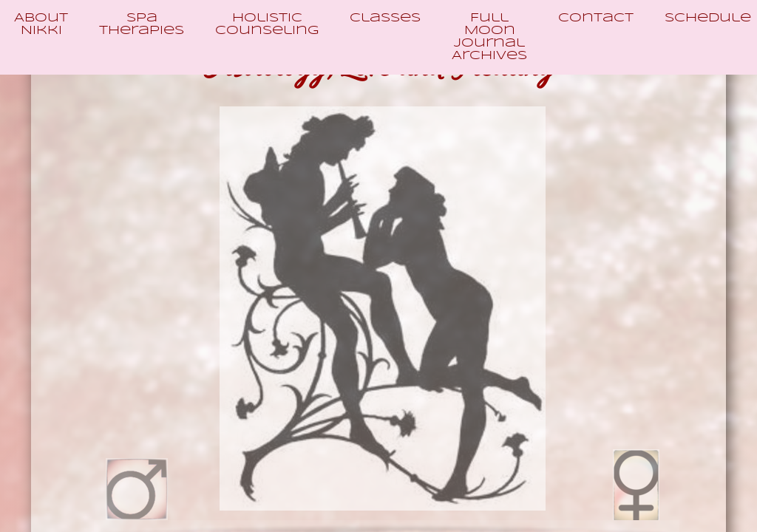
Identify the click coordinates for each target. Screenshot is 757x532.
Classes (385, 18)
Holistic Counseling (267, 24)
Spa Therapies (142, 24)
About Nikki (41, 24)
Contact (596, 18)
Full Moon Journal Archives (489, 37)
